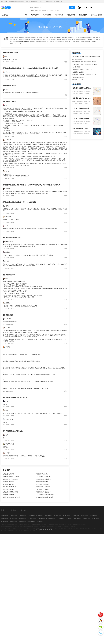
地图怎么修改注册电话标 (9, 495)
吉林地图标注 (41, 519)
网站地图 (73, 526)
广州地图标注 (75, 516)
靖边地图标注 (22, 522)
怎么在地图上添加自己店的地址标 (12, 497)
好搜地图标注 (51, 526)
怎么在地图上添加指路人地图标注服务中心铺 (84, 75)
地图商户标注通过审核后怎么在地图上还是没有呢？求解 (87, 57)
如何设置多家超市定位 (78, 77)
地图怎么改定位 (77, 67)
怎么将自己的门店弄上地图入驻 (45, 497)
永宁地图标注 (40, 522)
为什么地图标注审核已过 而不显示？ (82, 69)
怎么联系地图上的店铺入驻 (43, 477)
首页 (26, 15)
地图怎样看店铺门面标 (9, 484)
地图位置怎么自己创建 (78, 72)
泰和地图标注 (60, 519)
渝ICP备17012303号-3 (30, 530)
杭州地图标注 (40, 516)
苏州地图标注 (31, 516)
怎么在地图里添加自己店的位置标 (45, 495)
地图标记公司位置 (96, 15)
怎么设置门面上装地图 (9, 482)
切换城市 (6, 2)
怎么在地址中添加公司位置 (43, 484)
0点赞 (66, 62)
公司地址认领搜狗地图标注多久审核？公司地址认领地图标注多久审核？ (82, 88)
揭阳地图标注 (95, 519)
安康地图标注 (31, 522)
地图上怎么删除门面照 (42, 482)
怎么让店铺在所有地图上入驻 (10, 479)
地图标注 (44, 11)
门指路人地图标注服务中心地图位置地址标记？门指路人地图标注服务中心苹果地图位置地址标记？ (82, 119)
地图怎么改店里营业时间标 (43, 487)
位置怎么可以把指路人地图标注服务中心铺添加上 (86, 64)
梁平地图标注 (4, 522)
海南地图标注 (22, 519)
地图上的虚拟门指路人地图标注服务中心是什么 (85, 62)
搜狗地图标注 (35, 526)
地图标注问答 (83, 15)
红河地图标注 (13, 522)
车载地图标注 (4, 526)
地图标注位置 (47, 15)
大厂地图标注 (13, 519)
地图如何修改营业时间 (9, 489)
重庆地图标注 (93, 516)
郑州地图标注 (49, 516)
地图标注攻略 (71, 15)
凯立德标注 (66, 526)
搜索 (72, 8)
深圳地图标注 (84, 516)
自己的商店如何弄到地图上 (10, 487)
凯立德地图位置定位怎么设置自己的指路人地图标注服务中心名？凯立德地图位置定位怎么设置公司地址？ (82, 129)
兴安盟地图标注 (32, 519)
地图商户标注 (59, 15)
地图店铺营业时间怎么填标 (43, 492)
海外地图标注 (51, 11)
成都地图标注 (4, 519)
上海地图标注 (22, 516)
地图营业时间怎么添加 (42, 474)
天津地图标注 (13, 516)
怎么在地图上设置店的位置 (43, 489)
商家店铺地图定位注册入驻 (43, 479)
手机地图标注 (18, 526)
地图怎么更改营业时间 (9, 474)
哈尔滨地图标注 (51, 519)
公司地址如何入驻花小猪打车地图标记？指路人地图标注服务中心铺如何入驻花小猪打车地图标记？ (82, 98)
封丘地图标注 (69, 519)
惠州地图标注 (87, 519)
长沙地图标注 (66, 516)
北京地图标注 (4, 516)
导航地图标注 (43, 526)
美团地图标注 (59, 526)
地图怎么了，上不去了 (78, 80)
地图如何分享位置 (77, 59)
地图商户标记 (38, 11)
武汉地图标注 (58, 516)
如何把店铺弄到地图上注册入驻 (11, 477)
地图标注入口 (35, 15)
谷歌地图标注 (26, 526)
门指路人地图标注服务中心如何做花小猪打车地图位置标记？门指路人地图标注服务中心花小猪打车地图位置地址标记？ (82, 109)
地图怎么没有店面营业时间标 (10, 492)
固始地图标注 (78, 519)
